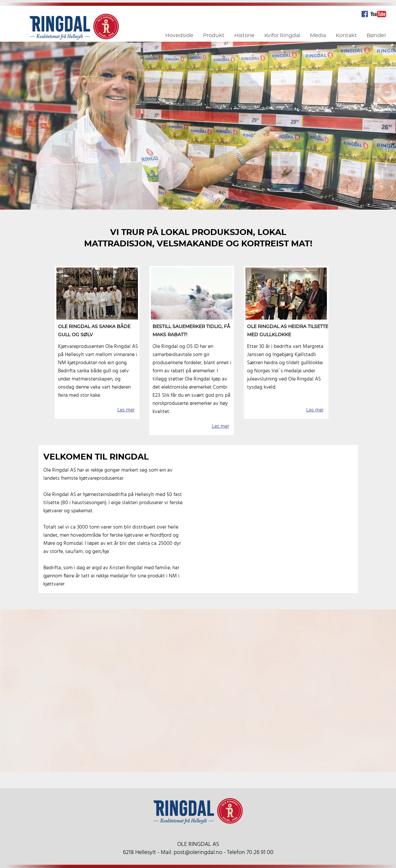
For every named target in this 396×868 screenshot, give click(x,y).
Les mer (126, 410)
